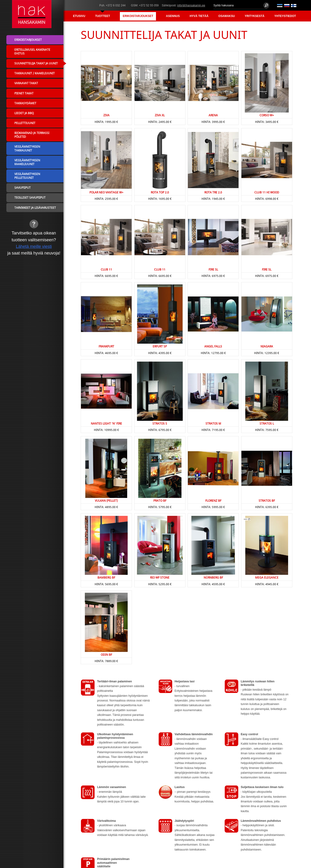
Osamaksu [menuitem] (227, 16)
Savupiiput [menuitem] (23, 188)
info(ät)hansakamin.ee (191, 5)
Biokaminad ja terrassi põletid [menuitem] (32, 135)
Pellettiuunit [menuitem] (25, 123)
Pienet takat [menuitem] (24, 93)
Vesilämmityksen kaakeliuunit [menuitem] (27, 162)
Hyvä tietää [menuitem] (199, 16)
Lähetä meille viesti (34, 246)
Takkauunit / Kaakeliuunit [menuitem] (35, 73)
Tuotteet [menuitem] (103, 16)
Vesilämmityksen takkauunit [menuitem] (27, 148)
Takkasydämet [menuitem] (25, 103)
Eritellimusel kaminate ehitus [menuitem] (32, 51)
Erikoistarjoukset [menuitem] (138, 16)
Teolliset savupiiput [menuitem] (30, 197)
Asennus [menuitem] (173, 16)
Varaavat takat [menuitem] (26, 83)
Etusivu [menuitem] (79, 16)
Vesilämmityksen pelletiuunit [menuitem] (27, 176)
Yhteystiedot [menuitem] (285, 16)
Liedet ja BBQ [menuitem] (24, 113)
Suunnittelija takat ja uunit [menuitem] (36, 63)
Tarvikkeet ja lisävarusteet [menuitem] (35, 208)
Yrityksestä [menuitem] (255, 16)
